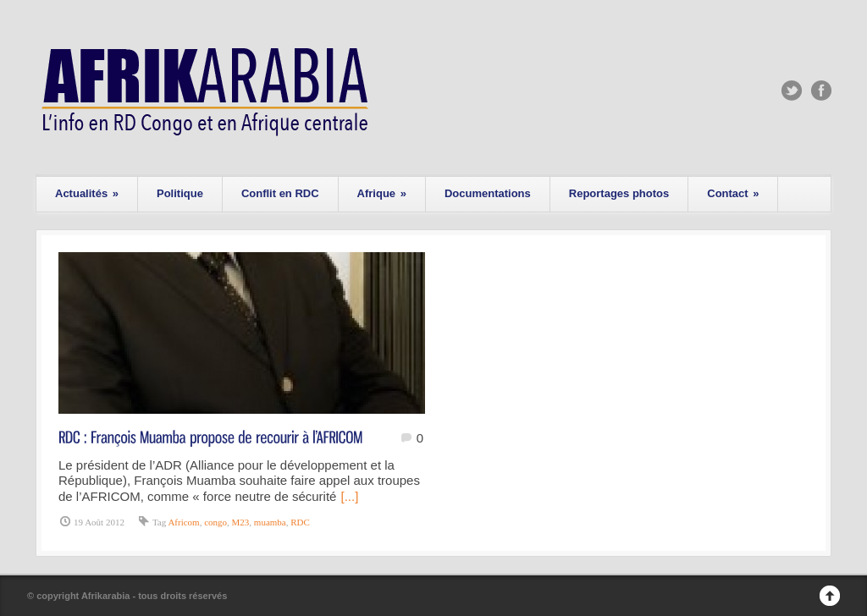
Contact (733, 193)
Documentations (488, 193)
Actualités (87, 193)
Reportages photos (619, 193)
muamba (270, 522)
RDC (300, 522)
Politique (180, 193)
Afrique (382, 193)
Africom (183, 522)
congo (215, 522)
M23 (241, 522)
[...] (349, 496)
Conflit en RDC (280, 193)
